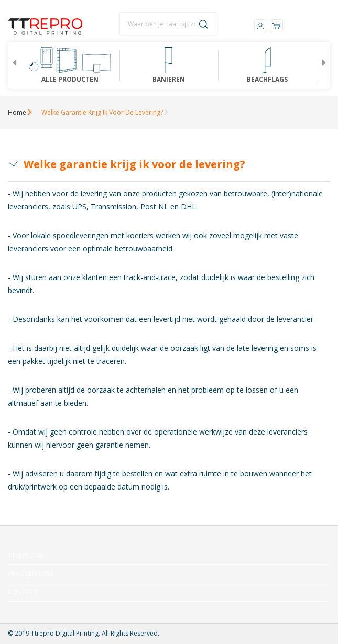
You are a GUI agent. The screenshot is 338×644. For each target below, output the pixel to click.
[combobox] (168, 24)
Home (17, 112)
